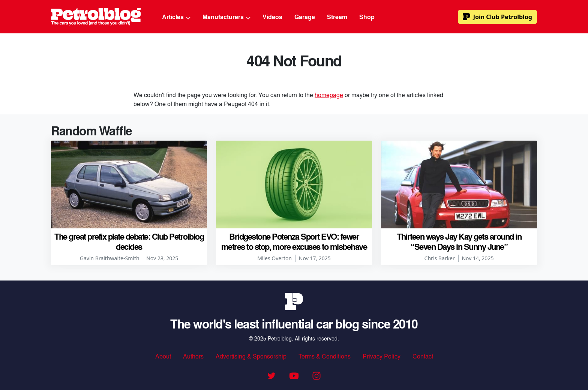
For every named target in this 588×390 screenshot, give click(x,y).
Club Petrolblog (497, 17)
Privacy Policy (382, 356)
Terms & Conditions (325, 356)
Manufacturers (226, 17)
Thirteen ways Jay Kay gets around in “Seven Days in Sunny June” (459, 241)
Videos (272, 17)
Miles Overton (274, 258)
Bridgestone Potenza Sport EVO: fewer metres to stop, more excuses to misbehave (294, 241)
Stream (337, 17)
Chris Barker (440, 258)
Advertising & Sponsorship (251, 356)
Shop (367, 17)
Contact (423, 356)
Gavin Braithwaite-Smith (110, 258)
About (163, 356)
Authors (193, 356)
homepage (329, 95)
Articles (176, 17)
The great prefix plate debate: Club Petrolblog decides (129, 241)
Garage (305, 17)
